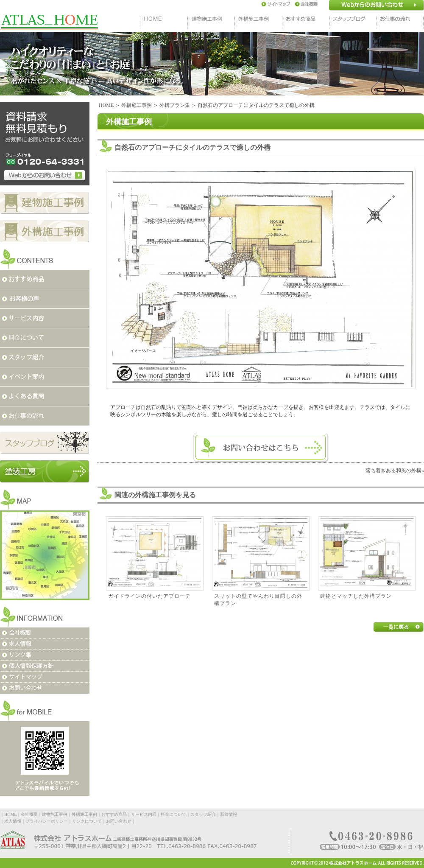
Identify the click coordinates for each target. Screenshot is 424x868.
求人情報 (13, 821)
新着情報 (229, 814)
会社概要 (29, 814)
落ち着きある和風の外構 (393, 470)
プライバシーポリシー (47, 821)
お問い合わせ (119, 821)
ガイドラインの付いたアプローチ (149, 596)
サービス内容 (144, 814)
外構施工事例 (137, 105)
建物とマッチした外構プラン (356, 596)
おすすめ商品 (114, 814)
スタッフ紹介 (203, 814)
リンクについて (87, 821)
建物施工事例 (55, 814)
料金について (173, 814)
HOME (106, 105)
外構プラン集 (175, 105)
